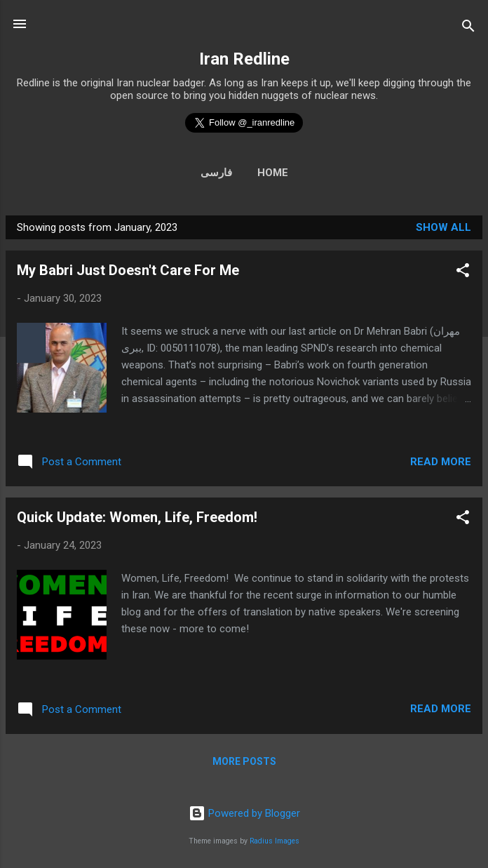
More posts (244, 761)
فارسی (216, 173)
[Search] (468, 28)
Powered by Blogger (244, 813)
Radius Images (274, 841)
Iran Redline (244, 59)
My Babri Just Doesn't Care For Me (128, 270)
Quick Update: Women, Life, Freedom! (137, 517)
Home (273, 173)
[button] (463, 273)
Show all (443, 227)
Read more (441, 462)
